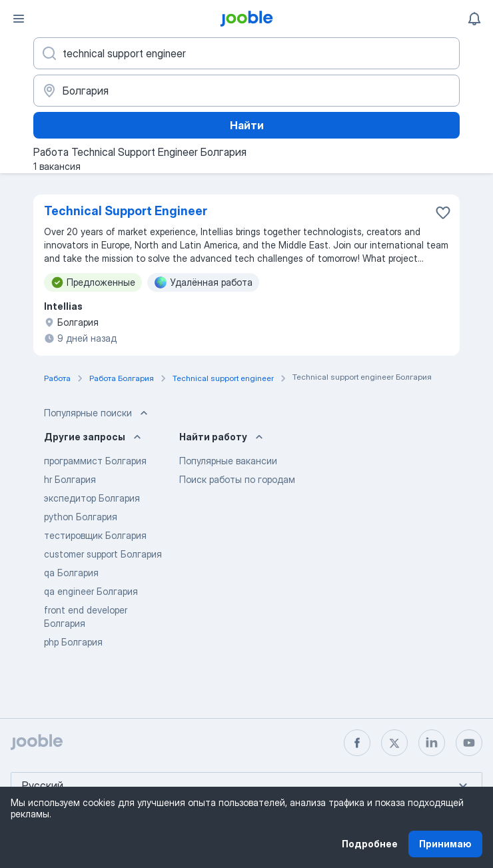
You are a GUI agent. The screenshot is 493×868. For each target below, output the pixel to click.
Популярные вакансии (228, 461)
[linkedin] (432, 743)
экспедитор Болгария (92, 498)
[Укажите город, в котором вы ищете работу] (246, 91)
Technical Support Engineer (126, 211)
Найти (247, 125)
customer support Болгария (103, 554)
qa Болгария (71, 573)
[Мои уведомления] (474, 19)
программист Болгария (95, 461)
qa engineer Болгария (91, 591)
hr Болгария (70, 479)
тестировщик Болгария (95, 535)
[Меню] (19, 19)
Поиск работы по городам (237, 479)
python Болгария (81, 517)
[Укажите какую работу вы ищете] (246, 53)
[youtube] (469, 743)
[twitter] (394, 743)
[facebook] (357, 743)
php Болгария (73, 642)
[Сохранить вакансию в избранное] (443, 213)
